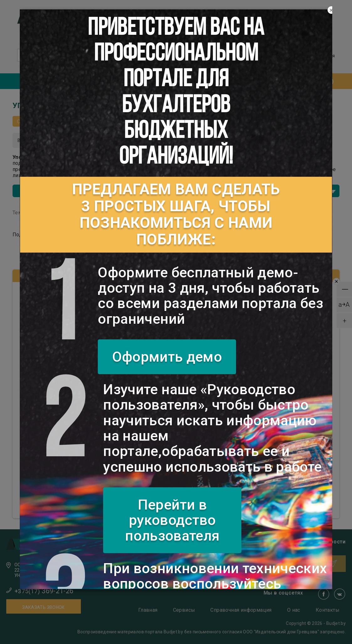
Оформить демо (167, 357)
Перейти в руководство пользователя (172, 520)
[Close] (331, 10)
